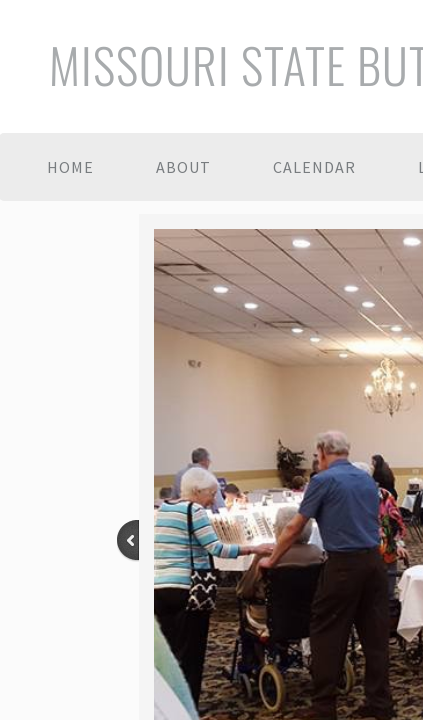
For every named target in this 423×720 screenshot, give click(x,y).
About (183, 167)
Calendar (314, 167)
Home (70, 167)
